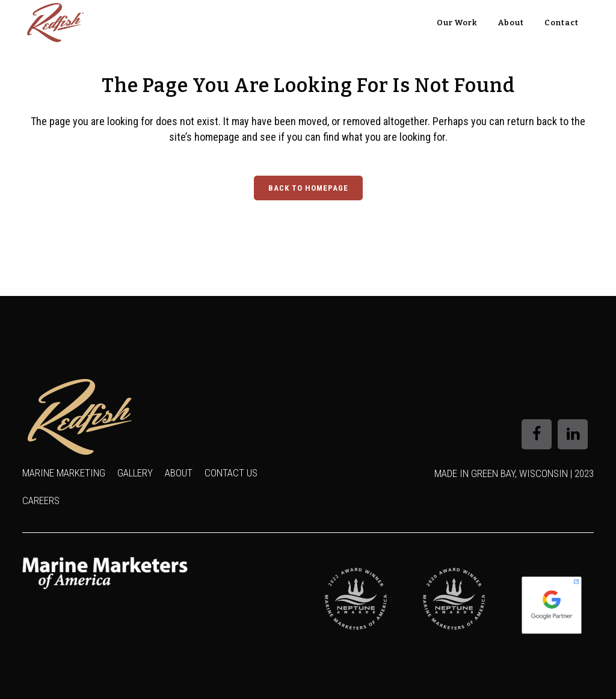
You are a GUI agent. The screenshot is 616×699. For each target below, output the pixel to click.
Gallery (135, 473)
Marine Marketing (64, 473)
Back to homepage (308, 188)
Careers (41, 500)
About (179, 473)
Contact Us (231, 473)
